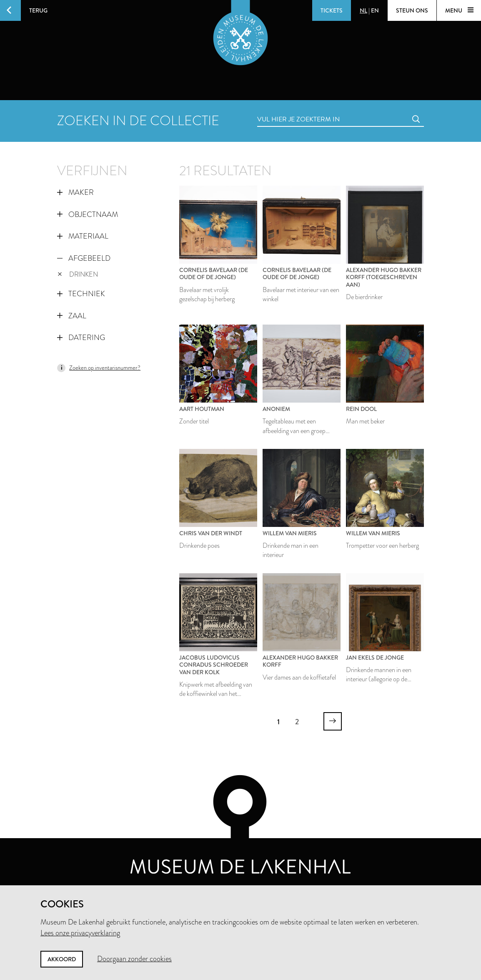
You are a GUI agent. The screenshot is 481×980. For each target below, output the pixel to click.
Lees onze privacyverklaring (80, 933)
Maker (75, 192)
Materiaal (83, 236)
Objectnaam (88, 214)
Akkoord (62, 959)
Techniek (81, 294)
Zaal (72, 316)
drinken (78, 274)
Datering (81, 338)
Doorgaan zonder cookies (134, 959)
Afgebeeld (84, 258)
